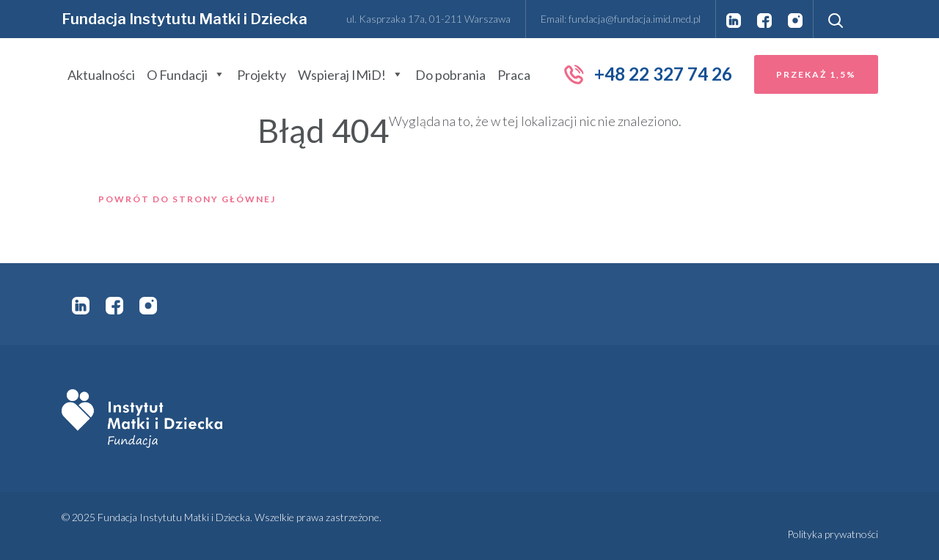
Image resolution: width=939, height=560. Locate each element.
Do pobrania (450, 75)
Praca (514, 75)
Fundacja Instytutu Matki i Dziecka (184, 19)
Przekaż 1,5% (816, 74)
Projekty (262, 75)
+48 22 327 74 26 (647, 74)
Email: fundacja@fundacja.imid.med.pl (621, 19)
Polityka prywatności (833, 534)
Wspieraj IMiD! (351, 75)
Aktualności (101, 75)
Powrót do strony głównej (187, 199)
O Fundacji (186, 75)
